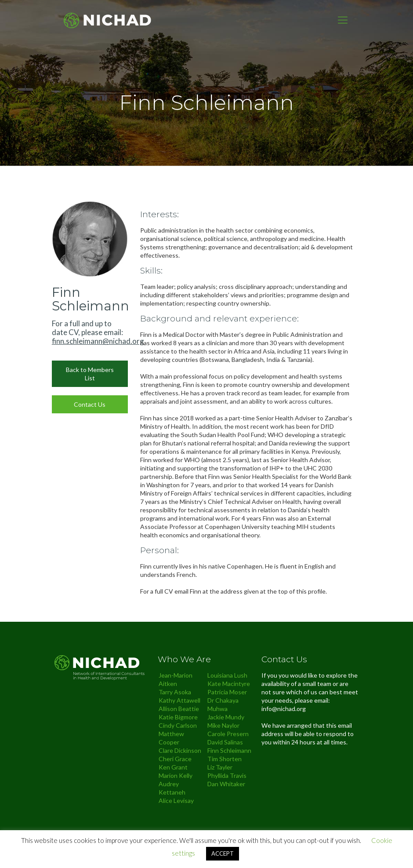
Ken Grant (173, 767)
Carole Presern (228, 734)
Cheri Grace (175, 759)
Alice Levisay (176, 801)
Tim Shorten (225, 759)
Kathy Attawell (179, 700)
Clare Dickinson (180, 750)
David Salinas (225, 742)
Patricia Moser (227, 692)
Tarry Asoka (175, 692)
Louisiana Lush (227, 675)
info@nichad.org (284, 709)
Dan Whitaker (226, 784)
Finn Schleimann (229, 750)
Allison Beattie (179, 709)
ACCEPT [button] (223, 853)
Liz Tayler (220, 767)
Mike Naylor (223, 725)
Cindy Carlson (178, 725)
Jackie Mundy (226, 717)
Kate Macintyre (229, 684)
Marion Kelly (176, 775)
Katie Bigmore (178, 717)
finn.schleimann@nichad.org (98, 341)
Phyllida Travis (227, 775)
